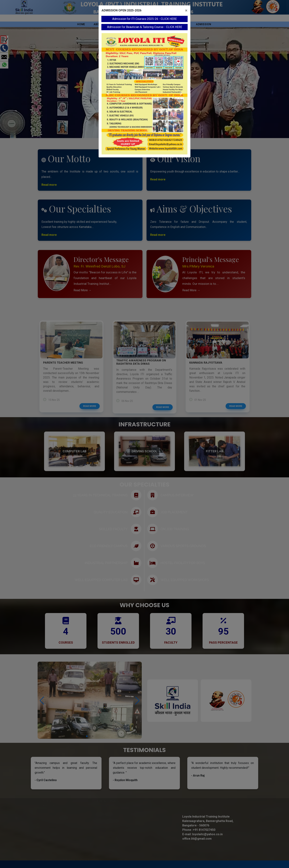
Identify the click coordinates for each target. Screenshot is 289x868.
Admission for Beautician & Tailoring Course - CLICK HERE (145, 27)
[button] (108, 94)
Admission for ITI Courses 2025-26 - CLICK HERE (144, 19)
